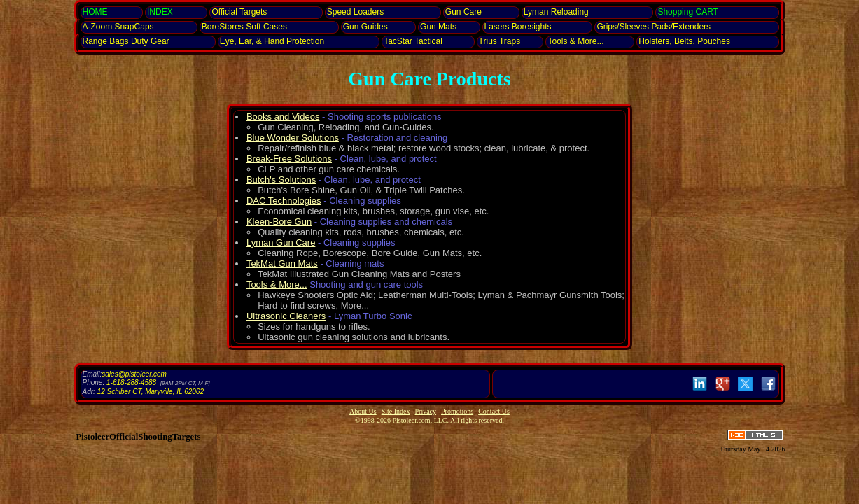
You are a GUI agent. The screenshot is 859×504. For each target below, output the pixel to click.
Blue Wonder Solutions (293, 138)
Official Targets (239, 12)
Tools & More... (575, 41)
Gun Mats (438, 27)
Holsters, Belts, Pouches (684, 41)
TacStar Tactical (413, 41)
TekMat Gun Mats (282, 264)
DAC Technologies (284, 201)
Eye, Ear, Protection (272, 41)
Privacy (426, 411)
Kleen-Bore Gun (279, 222)
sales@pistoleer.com (134, 374)
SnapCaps (118, 27)
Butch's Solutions (281, 180)
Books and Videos (283, 117)
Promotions (457, 411)
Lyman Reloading (556, 12)
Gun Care (463, 12)
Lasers (518, 27)
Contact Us (494, 411)
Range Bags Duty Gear (126, 41)
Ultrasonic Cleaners (286, 316)
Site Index (396, 411)
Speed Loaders (355, 12)
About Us (363, 411)
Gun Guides (365, 27)
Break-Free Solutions (289, 159)
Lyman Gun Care (281, 243)
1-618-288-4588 (131, 383)
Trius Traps (500, 41)
